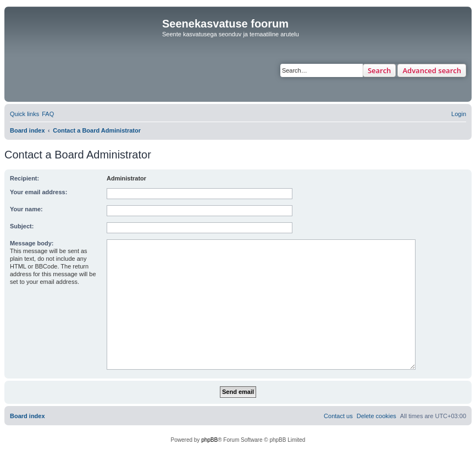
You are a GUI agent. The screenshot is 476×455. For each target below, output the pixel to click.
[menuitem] (48, 114)
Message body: (32, 243)
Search (380, 70)
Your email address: (38, 192)
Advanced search (432, 70)
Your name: (26, 209)
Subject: (22, 226)
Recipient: (24, 178)
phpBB (209, 440)
